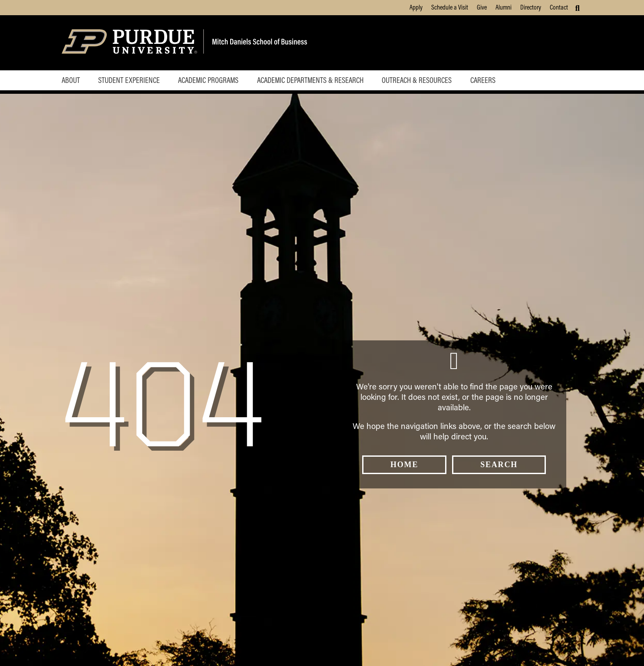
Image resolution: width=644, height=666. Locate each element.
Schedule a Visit (450, 7)
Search (499, 465)
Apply (416, 7)
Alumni (504, 7)
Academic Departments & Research (310, 80)
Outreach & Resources (417, 80)
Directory (531, 7)
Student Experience (129, 80)
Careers (483, 80)
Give (482, 7)
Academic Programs (208, 80)
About (71, 80)
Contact (559, 7)
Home (404, 465)
